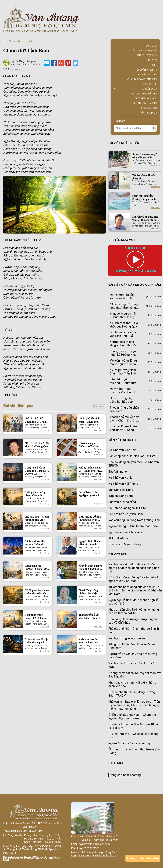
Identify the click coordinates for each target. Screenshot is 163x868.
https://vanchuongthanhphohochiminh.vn (94, 855)
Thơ (5, 41)
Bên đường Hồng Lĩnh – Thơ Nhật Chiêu (88, 592)
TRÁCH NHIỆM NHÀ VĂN (144, 103)
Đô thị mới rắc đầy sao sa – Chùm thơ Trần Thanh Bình (35, 543)
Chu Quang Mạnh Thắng (125, 544)
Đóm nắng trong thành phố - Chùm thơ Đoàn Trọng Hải (36, 617)
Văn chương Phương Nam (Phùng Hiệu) (134, 520)
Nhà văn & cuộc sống (122, 502)
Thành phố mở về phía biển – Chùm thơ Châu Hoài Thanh (91, 617)
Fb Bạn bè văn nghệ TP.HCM (127, 508)
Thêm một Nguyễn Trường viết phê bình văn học (144, 198)
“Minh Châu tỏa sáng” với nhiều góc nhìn (144, 156)
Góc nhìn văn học (146, 98)
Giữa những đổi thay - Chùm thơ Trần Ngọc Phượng (90, 518)
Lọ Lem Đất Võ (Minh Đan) (126, 514)
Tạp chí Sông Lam (121, 496)
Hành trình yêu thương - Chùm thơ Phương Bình (35, 567)
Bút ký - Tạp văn (147, 55)
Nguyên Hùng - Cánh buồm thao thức (133, 526)
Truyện (152, 60)
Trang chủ (150, 46)
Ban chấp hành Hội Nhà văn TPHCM (132, 456)
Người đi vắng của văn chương (129, 743)
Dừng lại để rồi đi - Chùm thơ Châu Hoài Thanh (37, 469)
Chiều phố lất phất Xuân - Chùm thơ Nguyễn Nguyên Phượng (89, 420)
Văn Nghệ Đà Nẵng (121, 490)
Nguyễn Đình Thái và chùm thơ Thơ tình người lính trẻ (90, 567)
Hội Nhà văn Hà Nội (121, 478)
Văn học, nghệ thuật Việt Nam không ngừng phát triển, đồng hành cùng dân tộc (134, 568)
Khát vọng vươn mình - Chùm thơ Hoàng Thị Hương (89, 641)
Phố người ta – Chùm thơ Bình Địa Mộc (37, 518)
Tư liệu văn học (147, 108)
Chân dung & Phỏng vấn (142, 79)
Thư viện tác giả (147, 75)
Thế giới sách (148, 89)
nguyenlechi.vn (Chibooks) (125, 532)
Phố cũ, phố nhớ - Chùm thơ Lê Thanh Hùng (36, 420)
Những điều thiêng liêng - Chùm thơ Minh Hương (35, 494)
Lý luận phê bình (147, 70)
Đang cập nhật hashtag (125, 775)
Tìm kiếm (120, 121)
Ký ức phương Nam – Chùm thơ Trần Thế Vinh (37, 592)
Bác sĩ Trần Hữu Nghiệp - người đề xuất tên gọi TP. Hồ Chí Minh (89, 494)
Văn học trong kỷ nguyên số (127, 638)
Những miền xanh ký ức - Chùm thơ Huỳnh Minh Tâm (91, 469)
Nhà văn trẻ (149, 84)
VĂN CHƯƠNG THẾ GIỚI (144, 94)
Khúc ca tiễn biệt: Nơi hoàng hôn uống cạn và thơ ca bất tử (134, 611)
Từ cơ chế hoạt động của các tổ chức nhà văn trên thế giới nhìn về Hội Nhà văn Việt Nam (135, 590)
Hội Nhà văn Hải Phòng (123, 484)
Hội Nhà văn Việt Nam (122, 450)
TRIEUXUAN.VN (118, 538)
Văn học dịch (149, 113)
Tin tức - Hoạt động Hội (142, 51)
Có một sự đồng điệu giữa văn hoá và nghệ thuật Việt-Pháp (133, 579)
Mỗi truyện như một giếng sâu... (143, 177)
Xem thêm (100, 406)
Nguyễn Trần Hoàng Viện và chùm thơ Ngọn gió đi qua (90, 543)
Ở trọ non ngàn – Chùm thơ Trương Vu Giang (91, 445)
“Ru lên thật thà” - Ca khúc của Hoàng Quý (37, 445)
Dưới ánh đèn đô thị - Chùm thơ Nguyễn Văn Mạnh (36, 641)
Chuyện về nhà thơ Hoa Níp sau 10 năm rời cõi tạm (145, 218)
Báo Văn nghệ (118, 472)
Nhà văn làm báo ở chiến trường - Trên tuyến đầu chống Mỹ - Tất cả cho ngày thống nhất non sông (134, 705)
